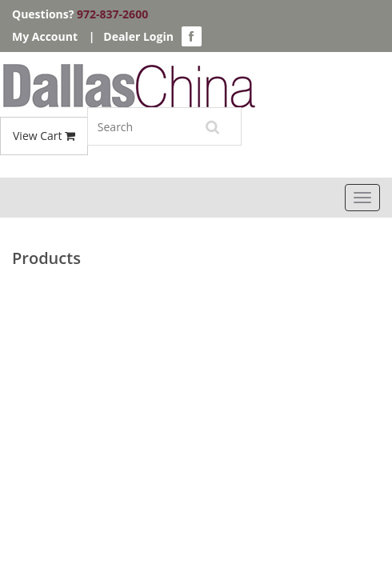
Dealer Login (138, 36)
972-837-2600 (112, 14)
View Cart (44, 136)
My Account (45, 36)
